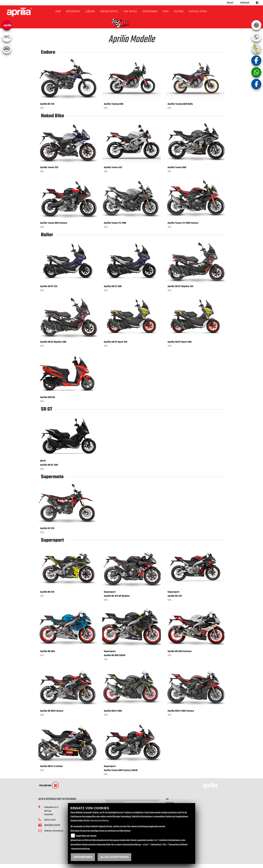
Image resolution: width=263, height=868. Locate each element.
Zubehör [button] (90, 11)
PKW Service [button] (130, 11)
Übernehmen (83, 857)
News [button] (166, 11)
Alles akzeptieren (114, 857)
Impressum (245, 3)
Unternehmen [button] (150, 11)
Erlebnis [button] (179, 11)
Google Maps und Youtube (86, 836)
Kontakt (230, 3)
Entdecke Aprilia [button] (198, 11)
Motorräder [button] (73, 11)
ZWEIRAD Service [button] (109, 11)
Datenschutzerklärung (99, 821)
